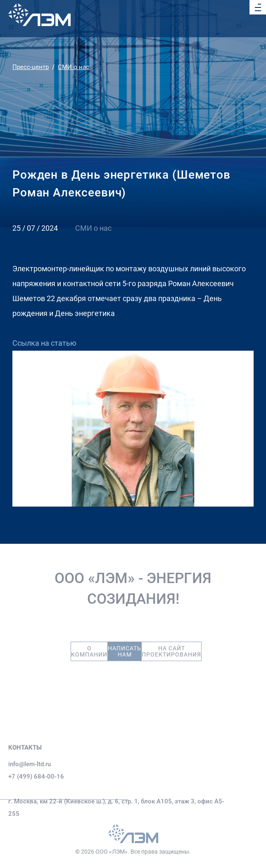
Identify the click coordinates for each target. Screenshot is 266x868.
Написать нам (125, 647)
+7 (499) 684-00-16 (36, 794)
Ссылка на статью (44, 343)
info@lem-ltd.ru (30, 781)
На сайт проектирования (171, 647)
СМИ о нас (74, 67)
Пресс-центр (31, 67)
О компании (89, 647)
